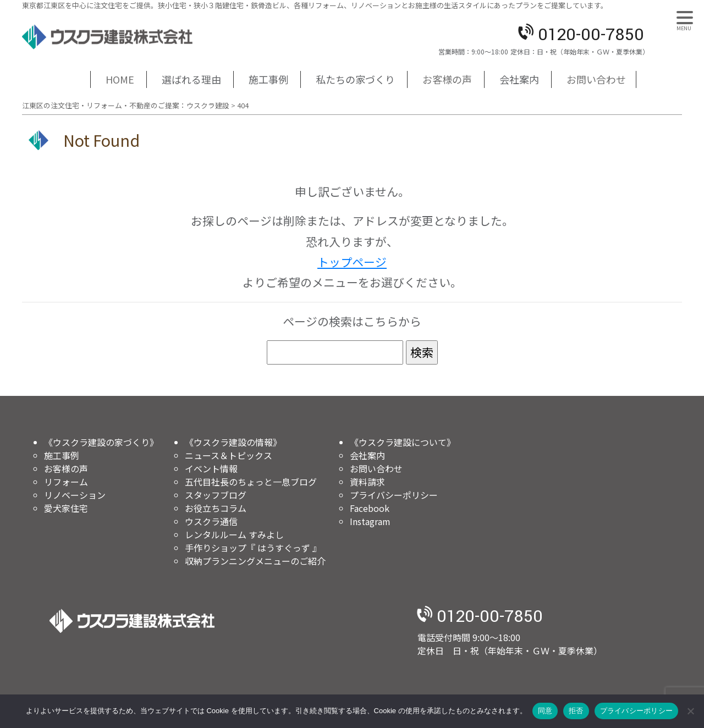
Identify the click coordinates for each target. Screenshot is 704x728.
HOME (120, 79)
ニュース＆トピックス (229, 455)
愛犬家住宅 (66, 508)
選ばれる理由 (191, 79)
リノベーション (75, 495)
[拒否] (690, 711)
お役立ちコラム (216, 508)
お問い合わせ (596, 79)
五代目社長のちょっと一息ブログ (251, 482)
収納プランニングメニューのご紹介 (255, 561)
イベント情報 (211, 468)
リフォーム (66, 482)
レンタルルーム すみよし (234, 534)
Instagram (370, 521)
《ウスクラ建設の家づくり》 (101, 442)
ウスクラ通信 (211, 521)
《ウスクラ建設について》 (403, 442)
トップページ (352, 262)
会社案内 (519, 79)
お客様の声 (447, 79)
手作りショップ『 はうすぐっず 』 (253, 548)
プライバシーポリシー (394, 495)
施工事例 (268, 79)
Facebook (370, 508)
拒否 (576, 711)
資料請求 (367, 482)
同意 (545, 711)
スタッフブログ (216, 495)
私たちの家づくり (355, 79)
